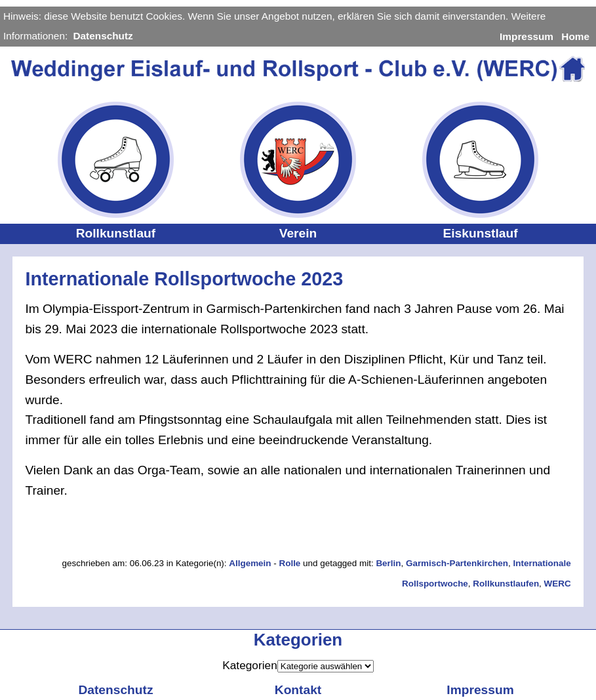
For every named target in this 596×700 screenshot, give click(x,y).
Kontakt (298, 690)
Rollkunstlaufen (506, 584)
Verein (298, 233)
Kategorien (250, 665)
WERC (558, 584)
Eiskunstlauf (480, 233)
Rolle (289, 563)
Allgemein (250, 563)
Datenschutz (103, 36)
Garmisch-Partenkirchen (457, 563)
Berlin (388, 563)
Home (575, 36)
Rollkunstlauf (116, 233)
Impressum (526, 36)
